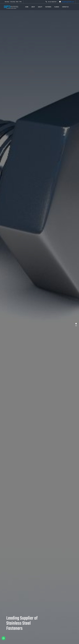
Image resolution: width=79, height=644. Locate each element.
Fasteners (48, 7)
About (33, 7)
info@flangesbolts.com (68, 2)
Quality (40, 7)
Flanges (57, 7)
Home (27, 7)
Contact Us (65, 7)
